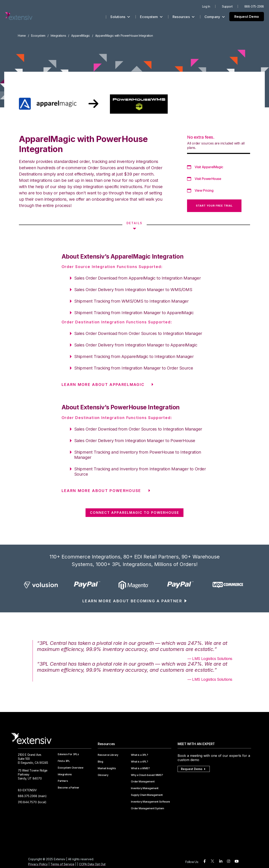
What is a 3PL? (140, 755)
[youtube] (237, 861)
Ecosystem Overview (71, 768)
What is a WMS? (140, 768)
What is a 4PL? (140, 762)
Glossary (103, 775)
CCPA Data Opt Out (92, 864)
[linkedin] (221, 861)
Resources (184, 17)
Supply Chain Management (147, 795)
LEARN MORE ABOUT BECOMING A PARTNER (132, 601)
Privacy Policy (38, 864)
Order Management (143, 782)
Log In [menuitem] (206, 6)
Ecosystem (151, 17)
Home (22, 36)
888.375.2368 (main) (32, 796)
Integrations (58, 36)
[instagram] (229, 861)
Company (215, 17)
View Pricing (204, 190)
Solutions (120, 17)
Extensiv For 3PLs (68, 754)
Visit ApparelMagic (209, 167)
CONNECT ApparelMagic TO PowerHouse (135, 513)
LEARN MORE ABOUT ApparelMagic (103, 385)
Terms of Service (62, 864)
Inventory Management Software (150, 802)
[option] (41, 585)
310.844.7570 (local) (32, 802)
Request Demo (247, 17)
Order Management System (148, 808)
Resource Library (108, 755)
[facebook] (205, 861)
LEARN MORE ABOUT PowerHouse (101, 491)
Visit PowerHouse (208, 179)
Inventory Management (145, 788)
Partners (63, 781)
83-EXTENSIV (27, 790)
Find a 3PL (64, 761)
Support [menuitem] (227, 6)
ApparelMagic (81, 36)
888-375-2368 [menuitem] (254, 6)
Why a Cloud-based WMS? (147, 775)
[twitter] (212, 862)
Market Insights (107, 768)
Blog (100, 762)
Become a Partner (69, 788)
